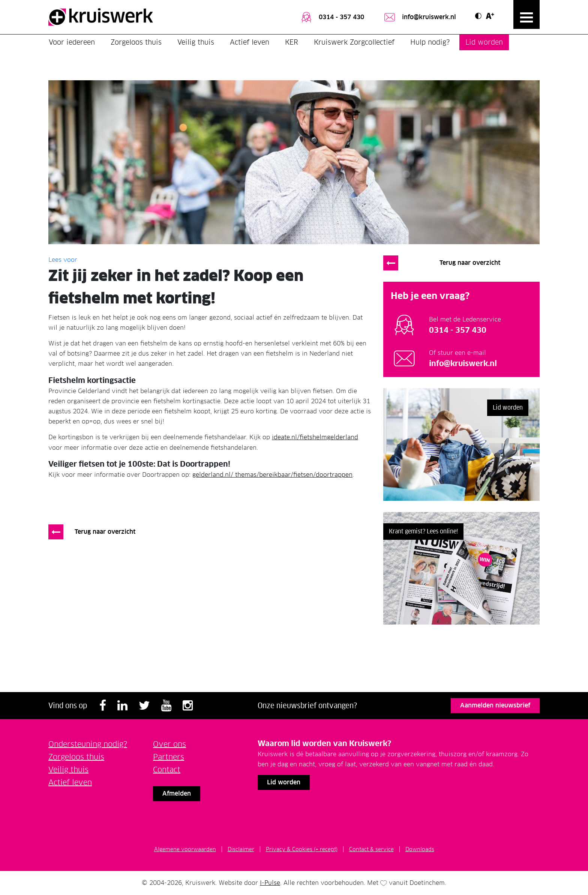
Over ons (169, 744)
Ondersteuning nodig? (88, 744)
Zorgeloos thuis (136, 42)
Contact (167, 770)
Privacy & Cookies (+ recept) (302, 849)
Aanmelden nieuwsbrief (495, 705)
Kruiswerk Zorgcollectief (354, 42)
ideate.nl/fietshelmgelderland (315, 437)
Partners (169, 757)
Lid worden (484, 42)
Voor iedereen (72, 42)
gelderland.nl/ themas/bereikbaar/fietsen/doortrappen (272, 475)
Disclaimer (241, 849)
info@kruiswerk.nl (419, 17)
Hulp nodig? (430, 42)
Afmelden (177, 794)
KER (292, 42)
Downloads (420, 849)
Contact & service (371, 849)
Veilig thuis (196, 42)
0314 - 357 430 (332, 17)
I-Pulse (270, 883)
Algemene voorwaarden (185, 849)
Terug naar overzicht (105, 532)
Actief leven (250, 42)
